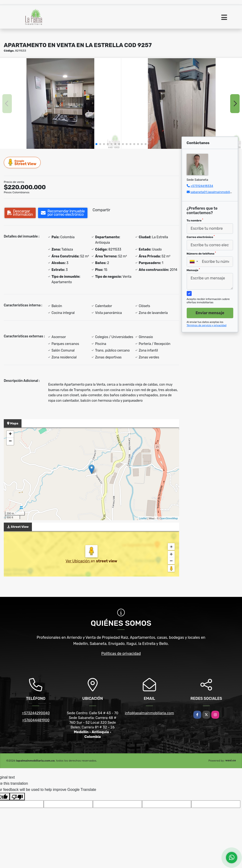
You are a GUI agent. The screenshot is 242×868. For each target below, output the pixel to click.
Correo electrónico (201, 237)
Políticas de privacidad (121, 654)
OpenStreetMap (169, 518)
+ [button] (10, 434)
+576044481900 (36, 720)
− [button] (10, 441)
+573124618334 (202, 186)
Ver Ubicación (78, 561)
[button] (96, 144)
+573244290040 (36, 713)
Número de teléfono (201, 253)
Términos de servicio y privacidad (207, 325)
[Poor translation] (17, 797)
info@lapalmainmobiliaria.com (149, 713)
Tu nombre (195, 220)
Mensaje (193, 270)
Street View (22, 162)
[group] (60, 104)
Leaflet (143, 518)
